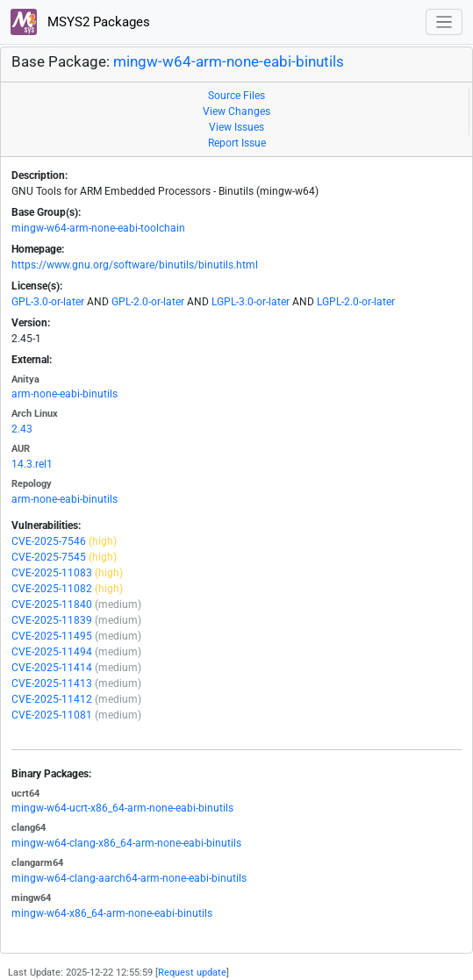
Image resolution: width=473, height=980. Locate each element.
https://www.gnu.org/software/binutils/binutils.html (135, 265)
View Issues (236, 127)
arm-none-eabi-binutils (64, 394)
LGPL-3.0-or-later (251, 302)
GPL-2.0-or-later (148, 302)
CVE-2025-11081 (52, 715)
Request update (192, 973)
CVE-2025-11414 (52, 668)
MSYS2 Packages (80, 22)
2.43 (22, 429)
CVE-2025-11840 (52, 604)
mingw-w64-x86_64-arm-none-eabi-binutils (112, 913)
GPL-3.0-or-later (48, 302)
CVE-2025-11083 (52, 573)
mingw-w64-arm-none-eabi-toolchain (98, 228)
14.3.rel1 (32, 464)
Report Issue (237, 143)
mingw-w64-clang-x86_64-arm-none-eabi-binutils (126, 843)
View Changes (236, 111)
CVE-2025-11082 (52, 589)
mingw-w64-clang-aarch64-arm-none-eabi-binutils (129, 878)
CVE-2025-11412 (52, 699)
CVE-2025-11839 (52, 620)
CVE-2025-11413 (52, 683)
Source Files (236, 96)
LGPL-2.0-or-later (356, 302)
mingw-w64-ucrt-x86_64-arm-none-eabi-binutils (122, 808)
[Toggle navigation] (444, 22)
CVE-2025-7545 (49, 557)
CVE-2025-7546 (49, 541)
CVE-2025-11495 (52, 636)
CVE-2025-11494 (52, 652)
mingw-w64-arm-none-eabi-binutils (229, 61)
